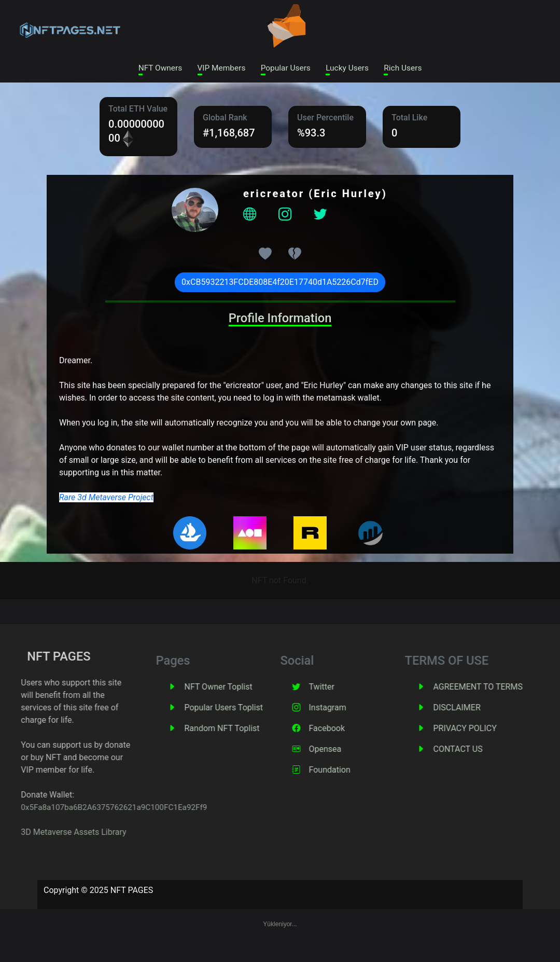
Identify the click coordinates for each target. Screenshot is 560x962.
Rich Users (409, 68)
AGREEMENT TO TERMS (507, 688)
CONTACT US (487, 750)
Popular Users (286, 68)
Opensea (354, 750)
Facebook (355, 729)
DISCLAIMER (486, 709)
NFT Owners (154, 68)
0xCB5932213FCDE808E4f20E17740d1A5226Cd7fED (280, 283)
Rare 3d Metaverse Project (106, 498)
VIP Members (218, 68)
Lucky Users (351, 68)
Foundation (358, 771)
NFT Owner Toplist (247, 688)
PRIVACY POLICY (494, 729)
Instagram (356, 709)
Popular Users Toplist (253, 709)
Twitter (350, 688)
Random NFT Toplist (251, 729)
